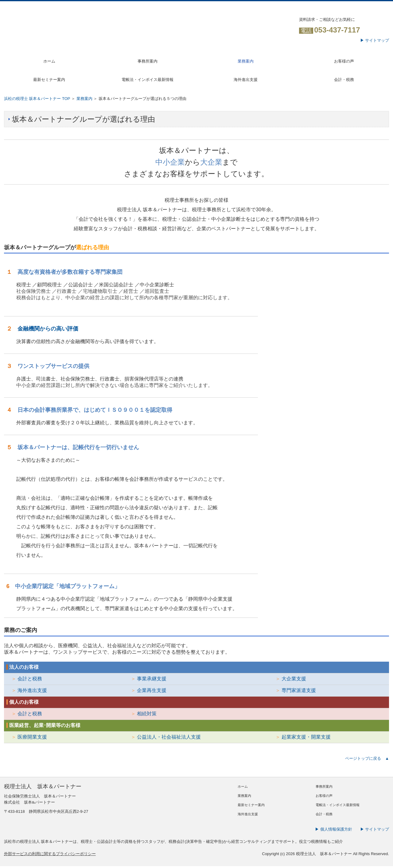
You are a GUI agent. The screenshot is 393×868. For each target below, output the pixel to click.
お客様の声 (344, 61)
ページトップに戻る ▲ (367, 758)
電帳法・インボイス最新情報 (148, 80)
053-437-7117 (337, 30)
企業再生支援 (152, 690)
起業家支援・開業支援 (306, 737)
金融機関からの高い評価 (48, 329)
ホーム (49, 61)
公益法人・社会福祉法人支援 (169, 737)
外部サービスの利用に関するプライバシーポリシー (50, 854)
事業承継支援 (152, 679)
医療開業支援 (32, 737)
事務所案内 (148, 61)
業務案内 (246, 61)
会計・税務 (344, 80)
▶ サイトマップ (375, 40)
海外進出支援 (246, 80)
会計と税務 (30, 679)
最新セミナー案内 (49, 80)
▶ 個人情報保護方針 (334, 829)
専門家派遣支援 (299, 690)
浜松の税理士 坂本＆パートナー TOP (37, 99)
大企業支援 (294, 679)
